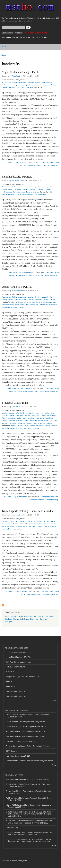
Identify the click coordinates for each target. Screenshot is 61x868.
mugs (26, 421)
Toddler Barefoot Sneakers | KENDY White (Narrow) (25, 722)
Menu (4, 47)
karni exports (16, 515)
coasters (22, 307)
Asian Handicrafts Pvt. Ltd (17, 287)
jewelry (38, 187)
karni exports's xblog (51, 594)
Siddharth (15, 407)
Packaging (9, 622)
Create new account (16, 33)
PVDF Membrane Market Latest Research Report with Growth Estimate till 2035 (29, 799)
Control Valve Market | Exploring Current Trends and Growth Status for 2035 (28, 792)
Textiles (41, 616)
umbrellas (40, 426)
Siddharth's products (36, 500)
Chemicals (44, 619)
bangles (5, 87)
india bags (28, 428)
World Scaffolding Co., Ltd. (16, 691)
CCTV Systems (12, 751)
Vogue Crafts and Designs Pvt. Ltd (22, 72)
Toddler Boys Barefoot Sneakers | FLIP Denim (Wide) (26, 727)
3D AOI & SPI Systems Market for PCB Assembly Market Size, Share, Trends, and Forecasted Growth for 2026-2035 (29, 822)
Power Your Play (12, 828)
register (24, 162)
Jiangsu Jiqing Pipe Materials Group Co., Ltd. (23, 677)
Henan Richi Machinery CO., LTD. (18, 657)
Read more (9, 162)
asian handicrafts (17, 291)
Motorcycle (17, 619)
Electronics (34, 619)
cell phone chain (41, 194)
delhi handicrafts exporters (17, 177)
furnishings (49, 418)
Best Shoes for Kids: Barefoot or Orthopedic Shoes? (25, 732)
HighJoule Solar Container (16, 667)
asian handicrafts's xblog (49, 391)
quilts (40, 526)
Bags (7, 616)
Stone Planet (11, 682)
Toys (46, 616)
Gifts (35, 616)
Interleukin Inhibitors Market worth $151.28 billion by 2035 (27, 779)
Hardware (9, 619)
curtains (46, 526)
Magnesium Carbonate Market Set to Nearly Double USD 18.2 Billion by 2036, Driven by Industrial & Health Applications (29, 841)
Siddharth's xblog (52, 500)
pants (25, 526)
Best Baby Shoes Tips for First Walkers (20, 741)
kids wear (15, 524)
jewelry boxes (7, 307)
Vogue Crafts (16, 76)
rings (16, 85)
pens (55, 421)
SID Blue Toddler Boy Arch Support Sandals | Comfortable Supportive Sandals (27, 716)
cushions (53, 526)
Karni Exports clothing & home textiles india (27, 511)
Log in (4, 33)
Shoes (52, 616)
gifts (51, 192)
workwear (5, 428)
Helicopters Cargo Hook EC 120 (18, 756)
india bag (36, 428)
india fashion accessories (25, 194)
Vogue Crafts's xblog (51, 165)
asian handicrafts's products (28, 391)
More (54, 701)
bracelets (46, 85)
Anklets (53, 85)
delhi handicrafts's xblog (49, 275)
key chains (21, 87)
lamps (15, 307)
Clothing (13, 616)
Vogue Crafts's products (33, 165)
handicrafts (38, 87)
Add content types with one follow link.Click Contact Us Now (24, 38)
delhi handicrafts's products (29, 275)
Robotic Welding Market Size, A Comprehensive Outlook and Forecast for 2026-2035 (28, 785)
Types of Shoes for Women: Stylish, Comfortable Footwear (28, 746)
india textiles (17, 529)
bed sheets (33, 526)
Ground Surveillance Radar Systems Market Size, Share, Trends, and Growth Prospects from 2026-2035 (30, 834)
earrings (25, 189)
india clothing (7, 529)
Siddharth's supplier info (49, 497)
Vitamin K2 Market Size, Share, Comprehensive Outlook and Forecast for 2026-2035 (28, 806)
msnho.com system (19, 861)
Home (4, 55)
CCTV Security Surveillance (16, 652)
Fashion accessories (25, 616)
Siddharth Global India (15, 403)
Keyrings (12, 87)
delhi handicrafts (17, 180)
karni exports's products (33, 594)
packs (47, 413)
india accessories (8, 194)
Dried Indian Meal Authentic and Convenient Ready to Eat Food (29, 761)
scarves (30, 423)
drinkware (33, 421)
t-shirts (32, 426)
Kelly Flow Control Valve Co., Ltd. (18, 662)
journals (27, 415)
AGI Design (10, 672)
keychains (29, 87)
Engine (27, 619)
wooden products (51, 426)
